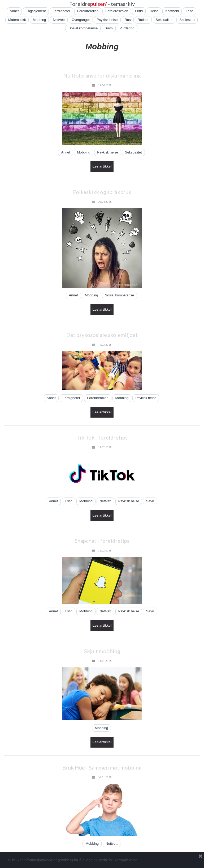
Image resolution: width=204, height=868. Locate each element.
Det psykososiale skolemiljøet (102, 335)
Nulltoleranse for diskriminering (102, 75)
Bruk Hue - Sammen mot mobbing (102, 767)
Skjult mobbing (102, 651)
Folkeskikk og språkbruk (102, 192)
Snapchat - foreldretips (102, 541)
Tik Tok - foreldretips (102, 437)
